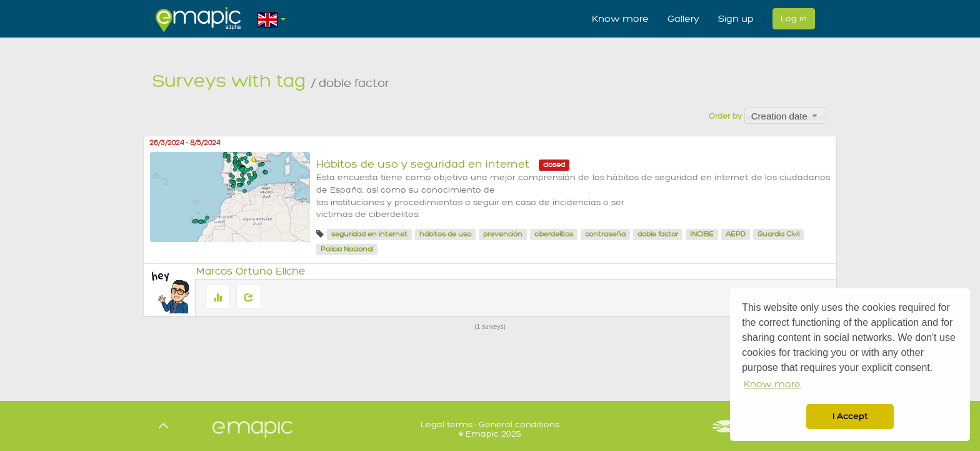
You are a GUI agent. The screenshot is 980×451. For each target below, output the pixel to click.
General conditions (519, 424)
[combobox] (785, 116)
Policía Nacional (347, 249)
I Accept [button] (850, 416)
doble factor (658, 234)
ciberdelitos (554, 234)
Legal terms (447, 424)
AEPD (736, 234)
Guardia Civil (778, 234)
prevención (503, 234)
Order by (725, 116)
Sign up (736, 19)
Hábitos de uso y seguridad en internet (423, 164)
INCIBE (702, 234)
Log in (794, 18)
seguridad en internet (369, 234)
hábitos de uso (445, 234)
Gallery (683, 19)
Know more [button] (772, 384)
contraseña (605, 234)
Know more (620, 19)
